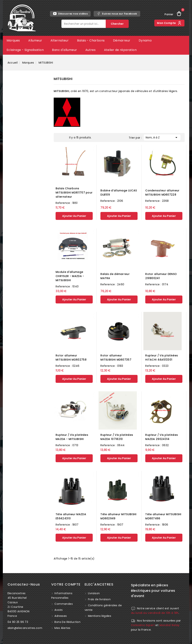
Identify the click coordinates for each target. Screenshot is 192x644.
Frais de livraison (99, 599)
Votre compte (66, 584)
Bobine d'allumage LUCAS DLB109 (119, 193)
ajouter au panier (74, 216)
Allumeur (35, 40)
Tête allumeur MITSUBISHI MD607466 (163, 516)
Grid (60, 137)
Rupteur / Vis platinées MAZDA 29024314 (162, 437)
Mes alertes (62, 628)
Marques (13, 40)
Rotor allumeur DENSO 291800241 (161, 276)
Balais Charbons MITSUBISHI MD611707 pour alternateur (74, 193)
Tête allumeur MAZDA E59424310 (71, 516)
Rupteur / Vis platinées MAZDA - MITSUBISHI (72, 437)
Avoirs (58, 610)
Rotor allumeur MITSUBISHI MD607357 (116, 358)
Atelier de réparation (120, 50)
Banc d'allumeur (64, 50)
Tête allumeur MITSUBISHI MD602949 (118, 516)
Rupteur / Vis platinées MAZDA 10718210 (117, 437)
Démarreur (122, 40)
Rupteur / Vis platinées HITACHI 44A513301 (162, 358)
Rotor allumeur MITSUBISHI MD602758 (71, 358)
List (65, 137)
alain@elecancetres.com (25, 628)
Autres (90, 50)
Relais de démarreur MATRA (115, 276)
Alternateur (60, 40)
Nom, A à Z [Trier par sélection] (162, 137)
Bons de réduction (67, 622)
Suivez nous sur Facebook (117, 14)
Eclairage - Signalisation (25, 50)
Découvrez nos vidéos (70, 14)
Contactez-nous (24, 584)
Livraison (94, 593)
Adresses (60, 616)
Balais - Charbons (91, 40)
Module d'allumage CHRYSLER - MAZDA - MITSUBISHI (70, 276)
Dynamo (145, 40)
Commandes (63, 604)
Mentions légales (100, 616)
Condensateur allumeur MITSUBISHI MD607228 (162, 193)
